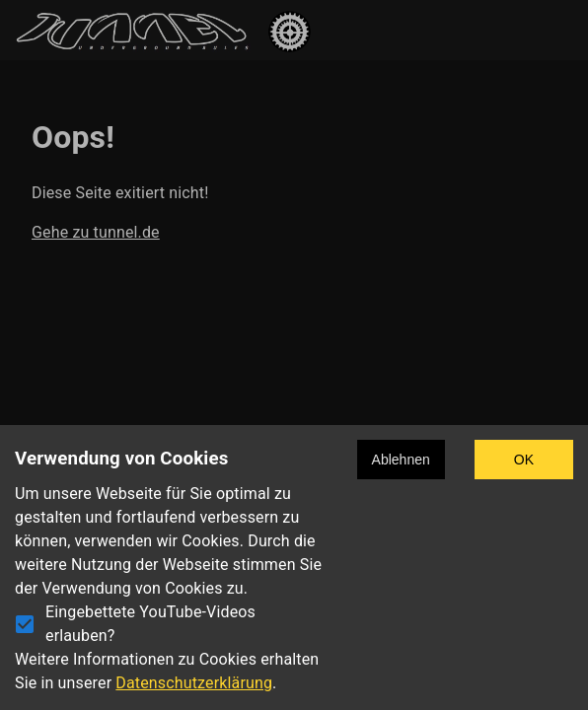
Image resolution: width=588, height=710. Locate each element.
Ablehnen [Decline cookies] (401, 460)
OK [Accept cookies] (524, 460)
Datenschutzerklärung (194, 683)
